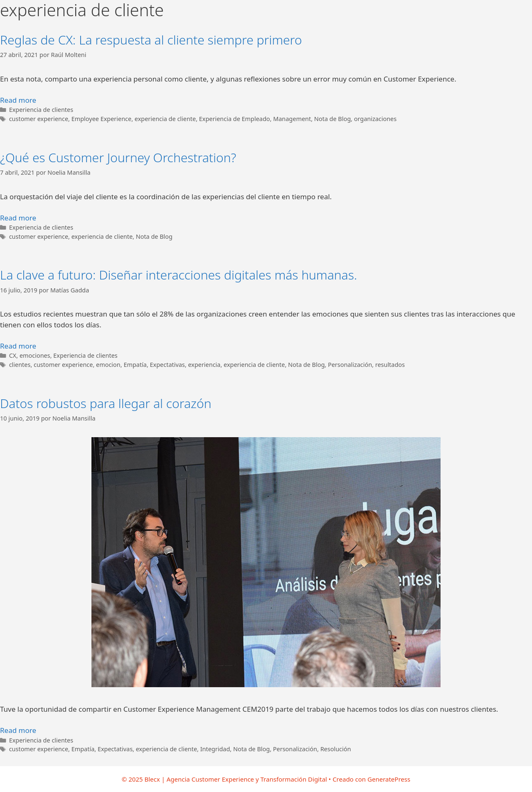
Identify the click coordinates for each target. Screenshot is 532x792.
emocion (108, 365)
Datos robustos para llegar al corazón (106, 403)
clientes (20, 365)
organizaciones (375, 119)
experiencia (204, 365)
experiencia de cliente (165, 119)
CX (13, 355)
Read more (18, 100)
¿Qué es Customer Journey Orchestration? (118, 157)
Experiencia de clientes (41, 110)
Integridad (215, 749)
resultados (390, 365)
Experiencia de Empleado (235, 119)
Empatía (135, 365)
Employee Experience (102, 119)
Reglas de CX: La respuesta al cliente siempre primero (151, 40)
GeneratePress (389, 779)
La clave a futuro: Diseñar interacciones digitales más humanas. (179, 275)
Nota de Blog (332, 119)
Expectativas (167, 365)
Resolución (336, 749)
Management (292, 119)
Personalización (350, 365)
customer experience (39, 119)
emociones (35, 355)
